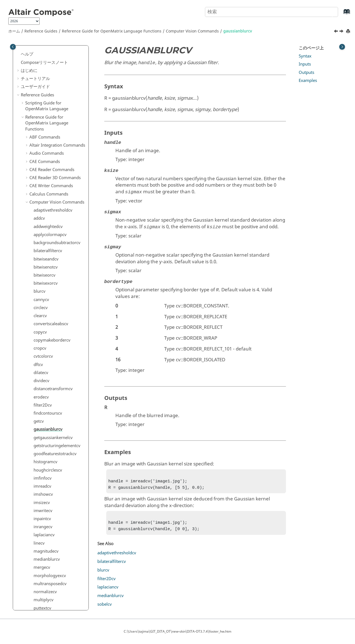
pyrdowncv (44, 309)
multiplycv (44, 292)
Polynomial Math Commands (57, 595)
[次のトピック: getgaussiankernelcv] (342, 32)
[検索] (328, 11)
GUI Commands (45, 483)
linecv (39, 236)
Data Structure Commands (55, 429)
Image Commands (47, 516)
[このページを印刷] (349, 32)
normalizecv (45, 284)
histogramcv (45, 154)
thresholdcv (45, 390)
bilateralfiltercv (112, 565)
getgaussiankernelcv (53, 130)
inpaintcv (42, 211)
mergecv (42, 260)
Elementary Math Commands (57, 459)
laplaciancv (44, 227)
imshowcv (43, 187)
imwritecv (43, 203)
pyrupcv (41, 317)
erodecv (41, 90)
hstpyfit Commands (48, 507)
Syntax (305, 56)
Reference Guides (41, 31)
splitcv (40, 374)
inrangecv (43, 219)
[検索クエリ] (272, 12)
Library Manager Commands (57, 532)
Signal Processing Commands (46, 606)
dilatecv (41, 65)
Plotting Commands (48, 578)
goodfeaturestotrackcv (55, 146)
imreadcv (42, 179)
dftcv (38, 57)
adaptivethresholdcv (117, 556)
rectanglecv (45, 325)
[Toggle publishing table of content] (13, 47)
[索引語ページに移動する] (341, 14)
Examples (308, 81)
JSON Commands (46, 524)
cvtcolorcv (43, 49)
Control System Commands (55, 406)
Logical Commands (48, 548)
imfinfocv (43, 171)
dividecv (41, 73)
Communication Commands (56, 398)
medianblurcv (47, 252)
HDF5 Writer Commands (53, 499)
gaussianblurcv (238, 31)
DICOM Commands (48, 437)
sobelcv (41, 357)
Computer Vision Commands (192, 31)
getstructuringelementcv (57, 138)
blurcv (103, 573)
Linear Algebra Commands (55, 540)
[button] (31, 49)
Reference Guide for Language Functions (112, 31)
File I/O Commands (48, 467)
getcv (39, 114)
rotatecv (41, 341)
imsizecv (42, 195)
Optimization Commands (53, 570)
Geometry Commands (50, 475)
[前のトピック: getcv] (336, 32)
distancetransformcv (53, 81)
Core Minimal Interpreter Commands (53, 417)
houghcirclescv (48, 163)
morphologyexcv (50, 268)
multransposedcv (50, 276)
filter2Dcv (43, 98)
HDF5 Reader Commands (53, 491)
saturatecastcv (47, 349)
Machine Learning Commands (47, 559)
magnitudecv (46, 244)
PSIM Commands (46, 587)
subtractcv (43, 365)
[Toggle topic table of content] (342, 47)
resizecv (41, 333)
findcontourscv (48, 106)
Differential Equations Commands (50, 448)
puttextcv (42, 301)
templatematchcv (50, 382)
